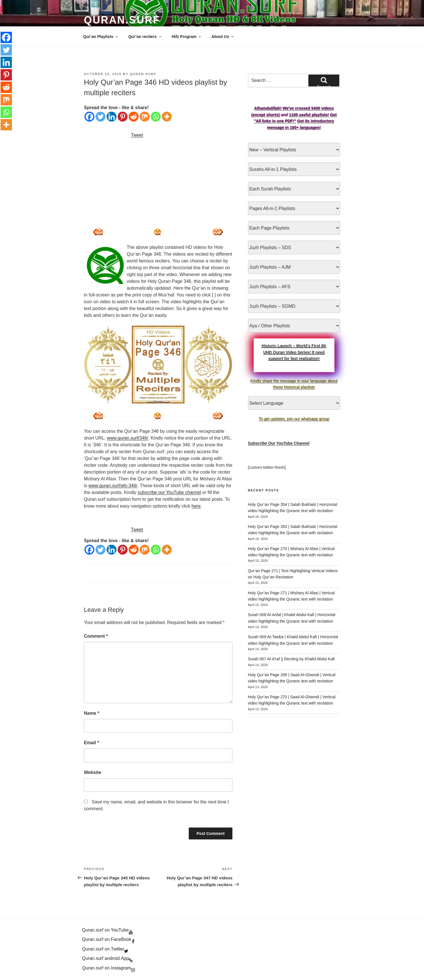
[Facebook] (89, 117)
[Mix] (145, 117)
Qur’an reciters (145, 37)
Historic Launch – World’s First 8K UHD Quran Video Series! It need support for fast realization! (294, 352)
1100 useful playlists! (309, 115)
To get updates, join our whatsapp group (294, 419)
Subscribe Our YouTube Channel (279, 443)
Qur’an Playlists (101, 37)
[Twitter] (100, 117)
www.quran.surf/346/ (128, 438)
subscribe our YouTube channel (169, 492)
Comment (96, 636)
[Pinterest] (123, 117)
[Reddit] (134, 117)
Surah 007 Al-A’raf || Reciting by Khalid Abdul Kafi (291, 659)
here (196, 506)
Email (91, 743)
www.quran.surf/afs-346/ (113, 486)
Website (93, 772)
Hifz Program (187, 37)
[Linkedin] (112, 117)
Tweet (137, 135)
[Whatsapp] (156, 117)
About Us (223, 37)
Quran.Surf (122, 20)
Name (92, 713)
